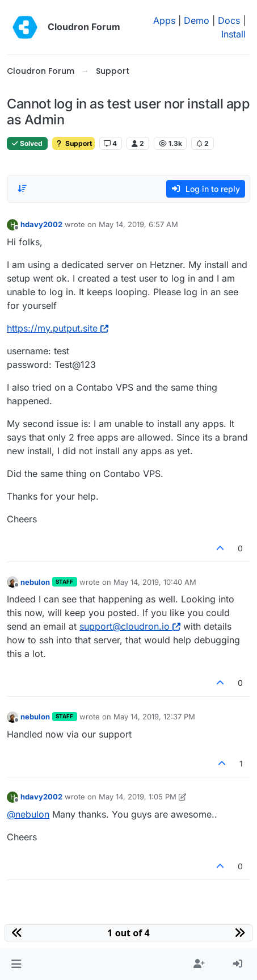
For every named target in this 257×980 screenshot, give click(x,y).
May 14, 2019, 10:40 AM (155, 582)
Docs (229, 20)
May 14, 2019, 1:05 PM (138, 797)
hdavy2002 (41, 224)
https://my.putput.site (58, 328)
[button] (16, 964)
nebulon (35, 582)
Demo (197, 20)
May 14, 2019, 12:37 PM (154, 717)
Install (233, 34)
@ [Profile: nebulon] (28, 814)
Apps (164, 20)
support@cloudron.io (130, 626)
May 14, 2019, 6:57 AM (138, 224)
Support (73, 143)
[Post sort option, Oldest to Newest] (22, 189)
